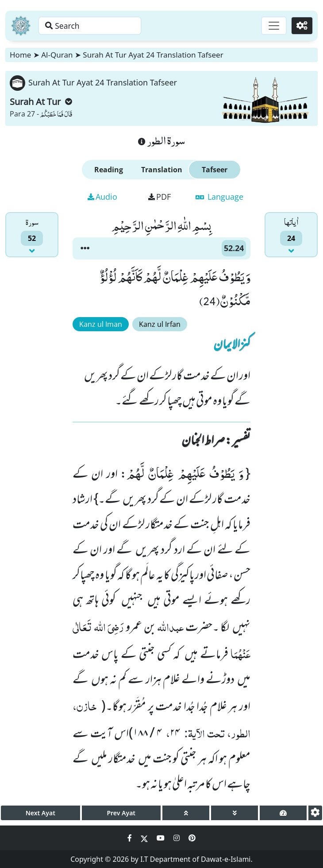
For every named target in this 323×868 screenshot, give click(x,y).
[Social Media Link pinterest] (192, 838)
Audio (102, 197)
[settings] (315, 813)
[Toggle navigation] (273, 26)
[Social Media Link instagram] (177, 838)
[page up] (186, 813)
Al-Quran (57, 55)
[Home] (21, 26)
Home (20, 55)
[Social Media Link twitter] (145, 838)
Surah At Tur (41, 102)
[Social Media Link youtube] (161, 838)
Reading (109, 170)
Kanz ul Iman (101, 324)
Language (219, 197)
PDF (160, 197)
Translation (162, 170)
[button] (85, 248)
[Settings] (302, 26)
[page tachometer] (283, 813)
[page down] (235, 813)
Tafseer (215, 170)
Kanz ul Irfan (160, 324)
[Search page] (94, 26)
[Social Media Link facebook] (131, 838)
